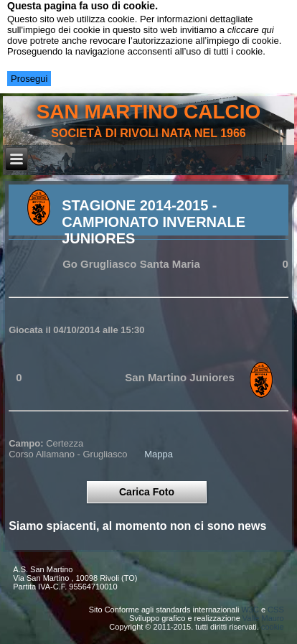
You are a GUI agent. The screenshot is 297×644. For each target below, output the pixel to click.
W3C (250, 610)
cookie (273, 627)
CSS (276, 610)
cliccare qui (251, 30)
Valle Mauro (263, 618)
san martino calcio (149, 112)
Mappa (159, 454)
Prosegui (29, 79)
